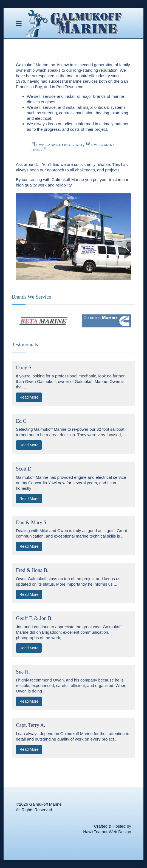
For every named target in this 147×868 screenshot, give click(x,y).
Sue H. (23, 672)
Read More (29, 397)
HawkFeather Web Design (107, 832)
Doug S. (24, 367)
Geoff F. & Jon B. (34, 618)
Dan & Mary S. (32, 522)
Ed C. (22, 421)
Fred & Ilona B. (32, 570)
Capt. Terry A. (31, 725)
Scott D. (24, 469)
